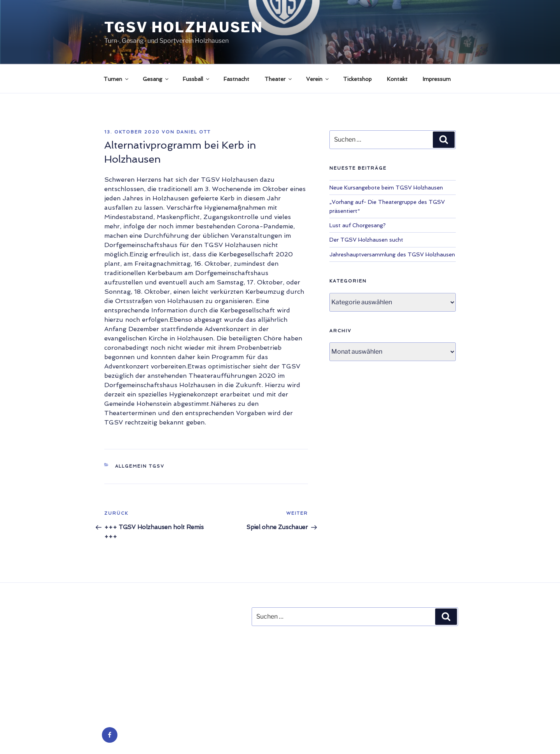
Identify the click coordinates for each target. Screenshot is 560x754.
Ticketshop (357, 79)
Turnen (116, 79)
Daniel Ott (194, 132)
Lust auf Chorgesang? (358, 225)
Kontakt (397, 79)
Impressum (437, 79)
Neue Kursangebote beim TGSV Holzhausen (386, 188)
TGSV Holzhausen (184, 27)
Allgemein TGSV (140, 466)
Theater (279, 79)
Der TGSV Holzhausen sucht (366, 240)
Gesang (156, 79)
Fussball (197, 79)
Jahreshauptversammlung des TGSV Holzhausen (392, 254)
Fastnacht (236, 79)
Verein (318, 79)
